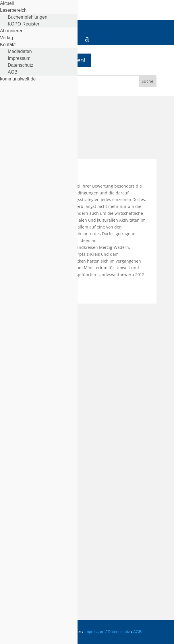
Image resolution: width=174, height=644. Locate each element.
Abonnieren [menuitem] (12, 31)
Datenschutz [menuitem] (21, 65)
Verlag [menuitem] (6, 38)
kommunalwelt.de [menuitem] (18, 79)
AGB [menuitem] (13, 72)
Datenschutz (119, 632)
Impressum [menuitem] (19, 58)
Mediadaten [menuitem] (20, 51)
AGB (138, 632)
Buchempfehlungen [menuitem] (28, 17)
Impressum (94, 632)
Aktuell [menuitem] (7, 3)
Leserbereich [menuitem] (13, 10)
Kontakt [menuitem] (8, 45)
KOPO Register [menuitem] (24, 24)
